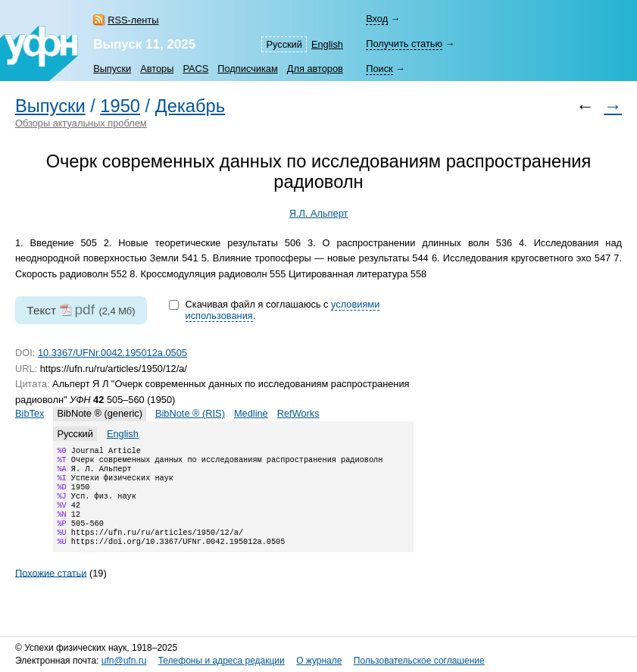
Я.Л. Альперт (319, 213)
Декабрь (190, 106)
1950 (120, 106)
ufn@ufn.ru (124, 661)
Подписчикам (247, 69)
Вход (377, 19)
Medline (251, 413)
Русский (284, 44)
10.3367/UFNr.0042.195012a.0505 (112, 353)
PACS (195, 69)
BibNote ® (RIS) (190, 413)
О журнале (319, 661)
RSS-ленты (133, 20)
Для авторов (315, 69)
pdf (84, 309)
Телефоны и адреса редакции (222, 661)
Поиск (379, 69)
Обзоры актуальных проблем (81, 123)
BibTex (30, 413)
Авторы (157, 69)
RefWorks (298, 413)
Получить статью (404, 44)
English (327, 44)
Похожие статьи (51, 589)
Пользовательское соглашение (419, 661)
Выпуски (112, 69)
